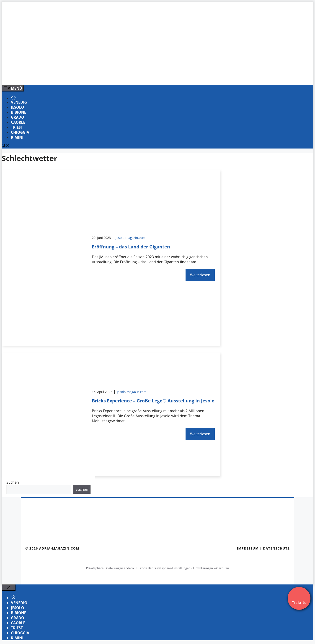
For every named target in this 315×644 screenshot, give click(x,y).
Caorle (18, 122)
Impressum (248, 548)
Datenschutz (276, 548)
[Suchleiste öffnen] (5, 146)
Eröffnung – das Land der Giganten (131, 247)
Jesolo (18, 107)
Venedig (19, 102)
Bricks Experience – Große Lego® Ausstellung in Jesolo (153, 401)
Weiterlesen (200, 275)
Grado (18, 117)
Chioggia (20, 132)
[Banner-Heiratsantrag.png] (94, 77)
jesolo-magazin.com (130, 238)
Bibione (19, 112)
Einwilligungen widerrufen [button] (211, 568)
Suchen (13, 482)
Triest (17, 127)
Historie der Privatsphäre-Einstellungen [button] (164, 568)
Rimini (17, 137)
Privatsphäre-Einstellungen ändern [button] (110, 568)
